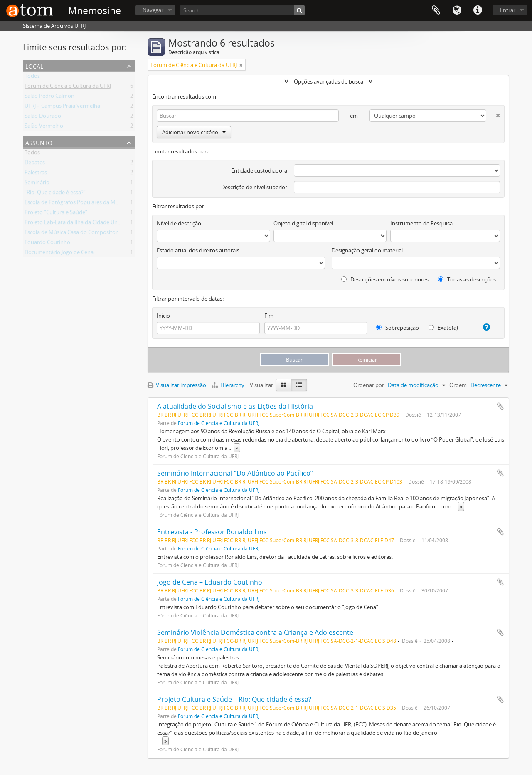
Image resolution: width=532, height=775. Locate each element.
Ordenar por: (369, 385)
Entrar (508, 10)
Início (163, 316)
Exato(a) (443, 328)
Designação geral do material (367, 250)
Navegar (153, 10)
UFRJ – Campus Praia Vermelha (62, 107)
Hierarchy (229, 385)
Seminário (37, 184)
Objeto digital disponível (303, 223)
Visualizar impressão (177, 385)
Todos (32, 77)
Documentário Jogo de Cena (59, 254)
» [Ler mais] (237, 448)
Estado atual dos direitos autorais (198, 250)
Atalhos (478, 10)
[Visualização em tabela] (299, 385)
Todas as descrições (467, 279)
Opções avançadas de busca (329, 81)
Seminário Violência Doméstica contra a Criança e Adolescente (255, 632)
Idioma (457, 10)
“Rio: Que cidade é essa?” (55, 194)
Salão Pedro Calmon (49, 97)
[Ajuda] (483, 327)
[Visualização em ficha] (283, 385)
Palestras (36, 174)
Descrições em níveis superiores (385, 279)
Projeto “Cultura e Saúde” (56, 214)
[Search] (242, 10)
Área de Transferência (436, 10)
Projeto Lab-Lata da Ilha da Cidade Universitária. (84, 224)
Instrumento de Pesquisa (421, 223)
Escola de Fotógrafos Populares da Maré (74, 204)
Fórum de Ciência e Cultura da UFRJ (68, 87)
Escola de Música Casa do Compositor (71, 234)
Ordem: (459, 385)
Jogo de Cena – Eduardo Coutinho (210, 582)
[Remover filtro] (241, 65)
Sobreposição (398, 328)
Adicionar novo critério (194, 132)
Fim (269, 316)
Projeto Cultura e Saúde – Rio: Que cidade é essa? (234, 699)
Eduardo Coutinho (47, 244)
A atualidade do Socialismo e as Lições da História (235, 406)
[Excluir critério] (493, 114)
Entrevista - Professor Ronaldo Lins (212, 532)
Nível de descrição (179, 223)
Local (34, 65)
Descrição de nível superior (254, 187)
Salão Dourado (43, 117)
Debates (35, 164)
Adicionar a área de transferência (500, 406)
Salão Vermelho (44, 127)
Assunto (39, 142)
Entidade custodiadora (259, 170)
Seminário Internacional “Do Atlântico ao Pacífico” (235, 473)
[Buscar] (299, 10)
